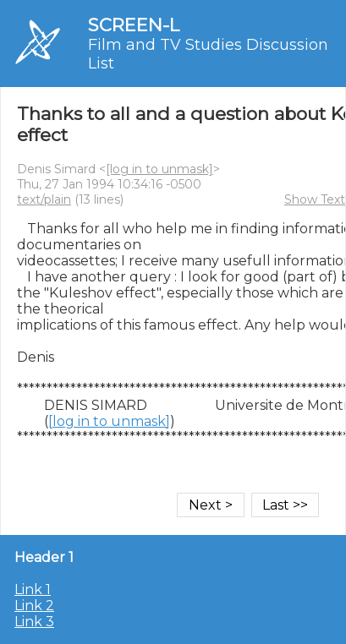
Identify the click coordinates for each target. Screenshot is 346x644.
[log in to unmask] (159, 169)
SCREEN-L (134, 25)
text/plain (44, 199)
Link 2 (34, 606)
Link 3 (34, 622)
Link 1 (33, 589)
